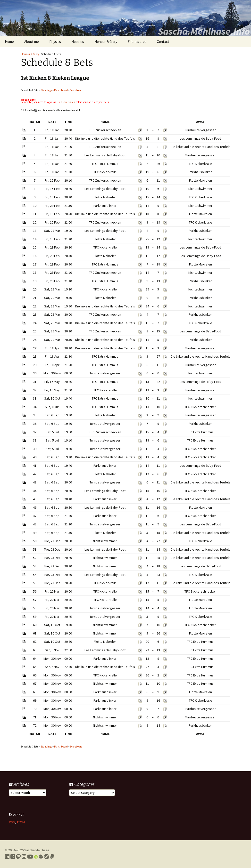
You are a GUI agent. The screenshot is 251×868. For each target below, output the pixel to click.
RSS (12, 822)
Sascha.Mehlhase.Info (204, 31)
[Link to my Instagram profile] (24, 857)
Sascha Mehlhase (37, 850)
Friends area (137, 42)
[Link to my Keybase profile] (41, 857)
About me (32, 42)
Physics (55, 42)
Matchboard (61, 90)
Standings (46, 90)
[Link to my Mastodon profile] (18, 857)
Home (9, 42)
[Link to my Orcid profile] (36, 857)
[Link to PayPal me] (52, 857)
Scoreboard (76, 90)
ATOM (21, 822)
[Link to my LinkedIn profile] (7, 857)
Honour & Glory (106, 42)
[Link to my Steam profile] (47, 857)
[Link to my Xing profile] (13, 857)
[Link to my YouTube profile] (30, 857)
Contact (163, 42)
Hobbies (78, 42)
